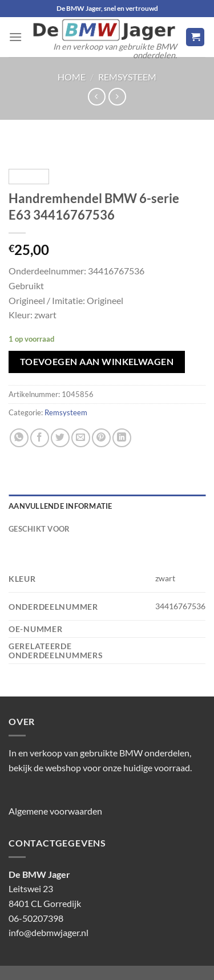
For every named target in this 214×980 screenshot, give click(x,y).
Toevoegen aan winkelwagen (97, 362)
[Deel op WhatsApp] (19, 438)
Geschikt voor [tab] (39, 529)
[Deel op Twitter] (60, 438)
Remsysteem (127, 77)
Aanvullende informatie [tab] (60, 506)
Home (72, 77)
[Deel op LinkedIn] (122, 438)
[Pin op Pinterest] (101, 438)
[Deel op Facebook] (40, 438)
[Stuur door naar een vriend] (81, 438)
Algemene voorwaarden (55, 811)
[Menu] (15, 37)
